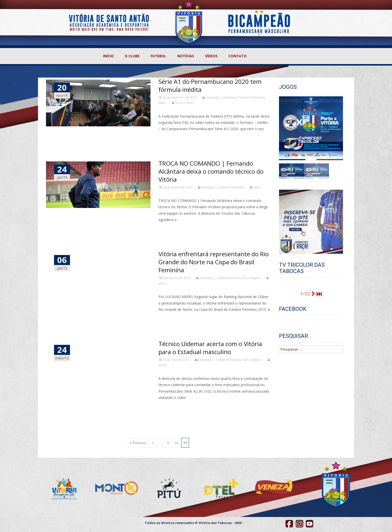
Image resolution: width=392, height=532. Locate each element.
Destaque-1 (214, 97)
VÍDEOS (211, 56)
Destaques (230, 97)
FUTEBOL (158, 56)
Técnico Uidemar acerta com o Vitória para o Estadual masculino (210, 348)
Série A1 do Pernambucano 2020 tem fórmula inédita (210, 85)
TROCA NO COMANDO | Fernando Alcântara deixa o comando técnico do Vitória (211, 171)
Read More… (170, 138)
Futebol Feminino (228, 278)
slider (162, 103)
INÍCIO (108, 56)
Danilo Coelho (184, 103)
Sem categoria (251, 278)
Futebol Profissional (251, 97)
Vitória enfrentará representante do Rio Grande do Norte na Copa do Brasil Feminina (214, 262)
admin (257, 187)
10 (176, 443)
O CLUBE (132, 56)
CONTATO (237, 56)
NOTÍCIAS (186, 56)
